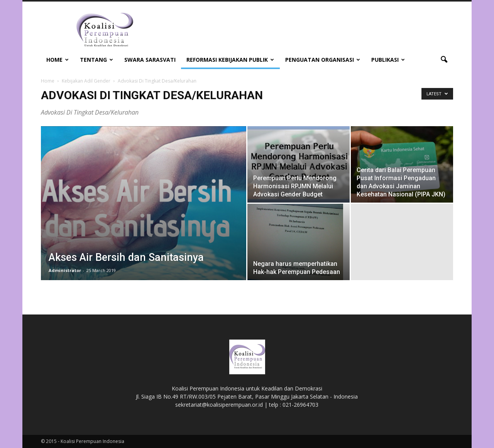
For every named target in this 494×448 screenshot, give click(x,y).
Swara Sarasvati (150, 60)
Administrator (65, 270)
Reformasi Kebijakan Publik (230, 60)
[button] (444, 60)
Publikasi (388, 60)
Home (58, 60)
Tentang (96, 60)
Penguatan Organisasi (323, 60)
